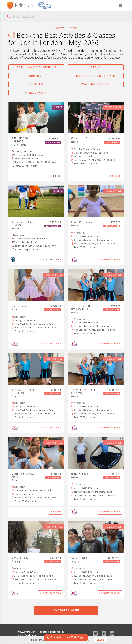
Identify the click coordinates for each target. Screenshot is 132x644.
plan (24, 5)
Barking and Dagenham (36, 67)
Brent (96, 67)
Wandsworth (36, 93)
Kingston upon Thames (96, 76)
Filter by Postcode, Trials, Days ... (66, 637)
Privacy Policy (26, 632)
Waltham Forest (96, 84)
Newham (36, 84)
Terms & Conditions (52, 632)
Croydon (36, 76)
